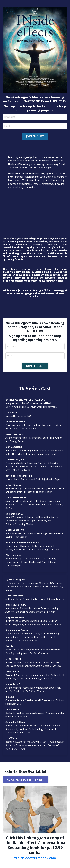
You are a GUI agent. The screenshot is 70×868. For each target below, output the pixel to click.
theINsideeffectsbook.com (35, 858)
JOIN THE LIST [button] (35, 136)
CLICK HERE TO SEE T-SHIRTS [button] (25, 780)
